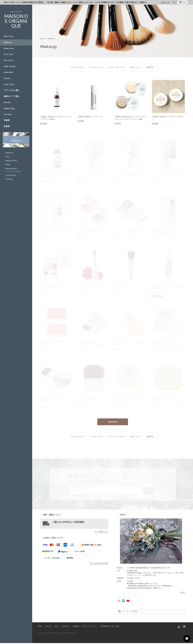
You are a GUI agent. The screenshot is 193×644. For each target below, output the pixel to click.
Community (11, 175)
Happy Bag (9, 108)
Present (8, 114)
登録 (146, 491)
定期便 (7, 126)
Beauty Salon (11, 161)
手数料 (7, 120)
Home (43, 39)
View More (113, 422)
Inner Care (9, 84)
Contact (9, 179)
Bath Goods (10, 66)
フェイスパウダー (78, 67)
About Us (165, 2)
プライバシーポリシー (90, 627)
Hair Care (9, 60)
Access (182, 593)
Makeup (8, 42)
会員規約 (76, 627)
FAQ (7, 157)
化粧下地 (149, 67)
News (8, 164)
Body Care (9, 48)
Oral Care (9, 54)
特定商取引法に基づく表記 (110, 627)
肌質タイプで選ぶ (12, 96)
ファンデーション (96, 67)
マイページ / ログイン (14, 171)
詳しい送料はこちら (101, 532)
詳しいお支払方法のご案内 (99, 564)
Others (7, 78)
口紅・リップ (136, 67)
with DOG (8, 72)
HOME (40, 627)
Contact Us (66, 627)
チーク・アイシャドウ (117, 67)
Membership (11, 168)
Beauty (7, 102)
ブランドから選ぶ (12, 90)
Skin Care (9, 36)
